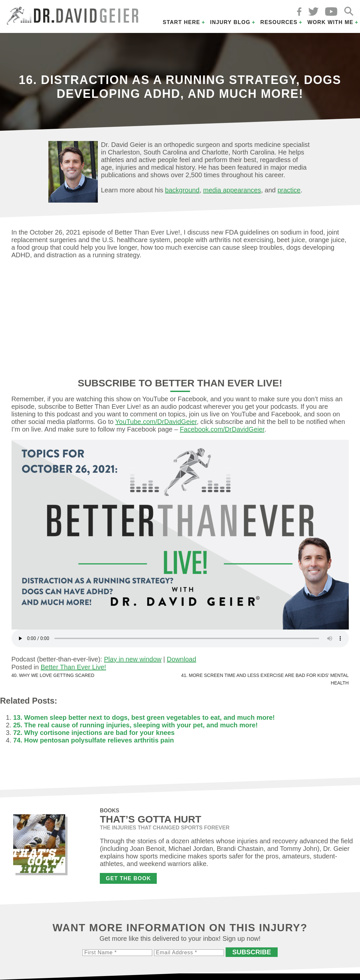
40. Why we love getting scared (53, 675)
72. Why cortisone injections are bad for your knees (94, 733)
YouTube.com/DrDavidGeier (156, 422)
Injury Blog (230, 22)
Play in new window (133, 659)
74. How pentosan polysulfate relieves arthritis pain (94, 740)
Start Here (181, 22)
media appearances (232, 190)
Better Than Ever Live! (73, 667)
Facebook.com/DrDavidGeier (222, 429)
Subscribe (252, 952)
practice (289, 190)
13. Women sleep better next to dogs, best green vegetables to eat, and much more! (144, 717)
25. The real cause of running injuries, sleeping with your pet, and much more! (135, 725)
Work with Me (330, 22)
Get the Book (128, 878)
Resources (279, 22)
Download (182, 659)
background (182, 190)
